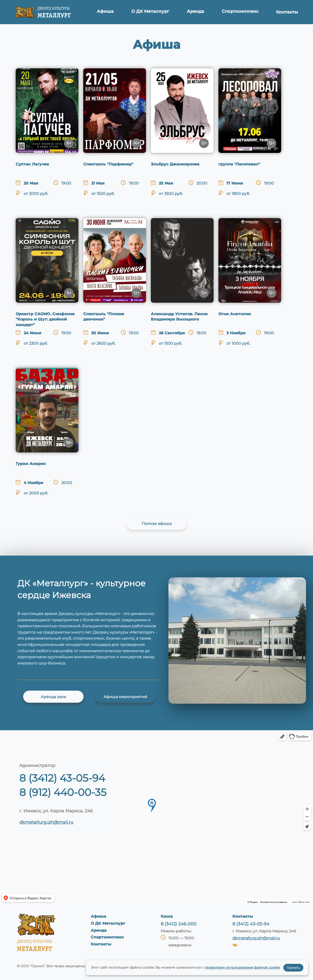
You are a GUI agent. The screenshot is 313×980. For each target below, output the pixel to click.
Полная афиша (157, 524)
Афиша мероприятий (125, 697)
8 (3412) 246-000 (179, 924)
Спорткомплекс (240, 12)
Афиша (106, 12)
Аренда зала (53, 697)
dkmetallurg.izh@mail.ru (46, 822)
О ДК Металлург (150, 12)
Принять (293, 968)
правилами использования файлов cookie (242, 967)
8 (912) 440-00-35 (63, 792)
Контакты (287, 12)
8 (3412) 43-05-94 (62, 778)
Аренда (195, 12)
